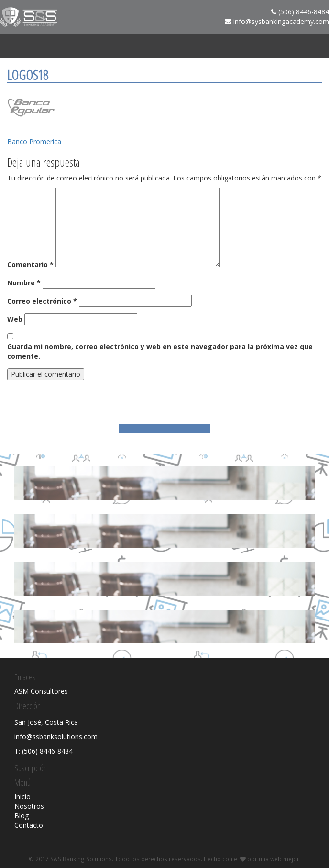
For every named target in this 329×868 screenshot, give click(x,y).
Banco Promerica (34, 141)
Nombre (24, 283)
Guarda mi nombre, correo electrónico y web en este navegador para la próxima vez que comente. (160, 351)
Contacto (29, 825)
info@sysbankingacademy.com (281, 21)
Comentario (30, 265)
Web (15, 319)
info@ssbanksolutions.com (56, 737)
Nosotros (29, 806)
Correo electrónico (42, 301)
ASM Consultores (41, 691)
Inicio (22, 796)
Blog (22, 816)
